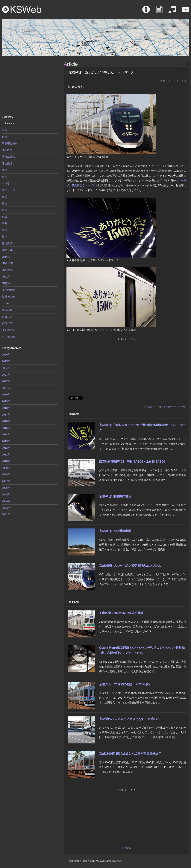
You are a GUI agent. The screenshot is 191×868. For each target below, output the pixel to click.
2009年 (6, 468)
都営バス (7, 323)
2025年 (6, 361)
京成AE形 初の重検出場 (115, 531)
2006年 (6, 488)
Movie (185, 11)
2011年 (6, 455)
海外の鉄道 (8, 290)
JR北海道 (7, 270)
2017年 (6, 415)
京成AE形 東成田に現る (115, 496)
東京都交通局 (10, 143)
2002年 (6, 514)
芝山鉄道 (7, 163)
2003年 (6, 508)
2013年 (6, 441)
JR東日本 (7, 250)
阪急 (4, 230)
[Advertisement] (30, 85)
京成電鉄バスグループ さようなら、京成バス (129, 719)
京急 (4, 137)
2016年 (6, 421)
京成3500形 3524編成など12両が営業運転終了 (130, 754)
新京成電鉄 (8, 157)
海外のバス (8, 330)
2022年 (6, 381)
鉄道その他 (8, 297)
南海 (4, 223)
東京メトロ (8, 190)
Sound (172, 11)
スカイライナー (164, 407)
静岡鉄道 (7, 243)
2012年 (6, 448)
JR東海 (6, 257)
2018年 (6, 408)
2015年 (6, 428)
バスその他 (8, 337)
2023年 (6, 375)
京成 (150, 407)
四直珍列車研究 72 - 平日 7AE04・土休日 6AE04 (132, 462)
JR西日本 (7, 263)
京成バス (7, 317)
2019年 (6, 401)
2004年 (6, 501)
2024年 (6, 368)
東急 (4, 170)
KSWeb (22, 9)
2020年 (6, 395)
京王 (4, 177)
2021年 (6, 388)
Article (159, 11)
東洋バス (7, 310)
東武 (4, 197)
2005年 (6, 494)
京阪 (4, 217)
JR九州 (6, 277)
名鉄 (4, 210)
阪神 (4, 237)
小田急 (6, 183)
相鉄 (4, 203)
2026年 (6, 355)
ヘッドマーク (180, 407)
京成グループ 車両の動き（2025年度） (125, 684)
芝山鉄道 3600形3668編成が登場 (121, 613)
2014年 (6, 434)
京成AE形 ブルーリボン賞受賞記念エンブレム (130, 566)
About (146, 11)
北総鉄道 (7, 150)
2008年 (6, 474)
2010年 (6, 461)
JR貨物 (6, 283)
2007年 (6, 481)
